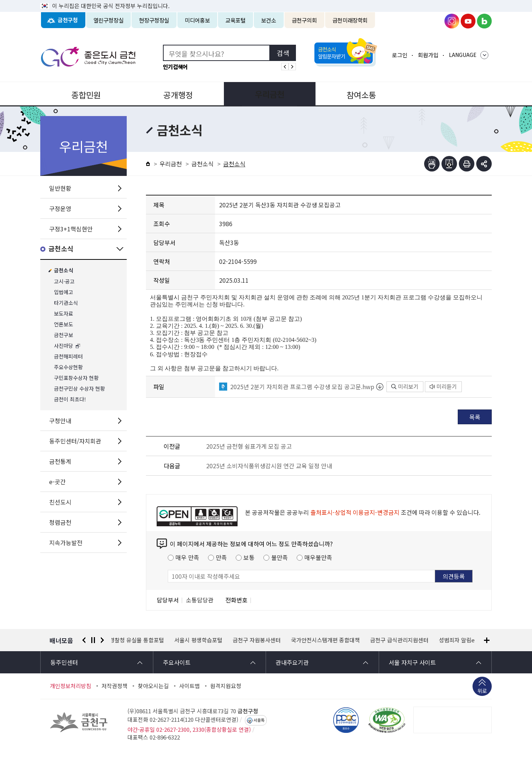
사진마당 (64, 346)
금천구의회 (304, 20)
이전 (84, 640)
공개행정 (176, 94)
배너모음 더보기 (487, 640)
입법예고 (64, 292)
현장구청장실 (154, 20)
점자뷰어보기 (432, 164)
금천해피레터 (68, 356)
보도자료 (64, 314)
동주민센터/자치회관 (75, 441)
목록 (475, 417)
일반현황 (60, 188)
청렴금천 (60, 522)
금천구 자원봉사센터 (259, 640)
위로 (482, 691)
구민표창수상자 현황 (76, 378)
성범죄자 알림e (459, 640)
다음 (102, 640)
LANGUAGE (463, 55)
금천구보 (64, 335)
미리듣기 (443, 386)
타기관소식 (66, 303)
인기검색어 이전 (285, 67)
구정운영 (60, 208)
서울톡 (259, 720)
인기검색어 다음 (292, 67)
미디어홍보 (197, 20)
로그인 (400, 55)
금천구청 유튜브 (468, 21)
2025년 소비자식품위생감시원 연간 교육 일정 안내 (269, 466)
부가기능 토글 (484, 164)
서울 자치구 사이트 (412, 662)
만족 (221, 557)
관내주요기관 (292, 662)
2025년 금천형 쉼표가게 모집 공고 (249, 446)
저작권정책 (115, 686)
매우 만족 (187, 557)
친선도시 (60, 502)
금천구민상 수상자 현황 (79, 389)
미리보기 (405, 386)
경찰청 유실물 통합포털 (139, 640)
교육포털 (236, 20)
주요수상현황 (68, 367)
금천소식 (61, 249)
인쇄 (467, 164)
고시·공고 (64, 281)
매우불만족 (318, 557)
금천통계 (60, 461)
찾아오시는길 (153, 686)
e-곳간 (57, 482)
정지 (93, 640)
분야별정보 (447, 94)
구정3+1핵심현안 (71, 229)
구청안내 (60, 421)
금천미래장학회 (350, 20)
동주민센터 (64, 662)
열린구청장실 (109, 20)
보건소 (269, 20)
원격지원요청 (226, 686)
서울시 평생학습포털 (201, 640)
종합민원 (85, 94)
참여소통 (356, 94)
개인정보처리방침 (71, 686)
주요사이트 (177, 662)
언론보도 (64, 324)
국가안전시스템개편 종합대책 (328, 640)
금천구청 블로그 (484, 21)
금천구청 (68, 20)
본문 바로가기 (266, 0)
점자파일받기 (449, 164)
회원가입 (428, 55)
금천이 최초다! (70, 399)
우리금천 (266, 94)
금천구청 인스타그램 (452, 21)
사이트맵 (190, 686)
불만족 (279, 557)
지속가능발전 (66, 543)
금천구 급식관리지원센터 (402, 640)
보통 (249, 557)
